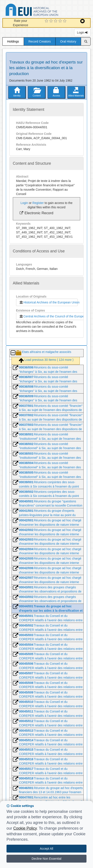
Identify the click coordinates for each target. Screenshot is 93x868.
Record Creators (40, 41)
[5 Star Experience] (65, 21)
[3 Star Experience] (56, 21)
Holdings (13, 41)
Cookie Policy (25, 828)
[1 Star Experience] (47, 21)
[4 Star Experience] (61, 21)
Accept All (46, 849)
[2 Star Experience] (52, 21)
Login (82, 33)
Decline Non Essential (47, 859)
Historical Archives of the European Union (48, 302)
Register (38, 203)
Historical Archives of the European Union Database (44, 11)
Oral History (68, 41)
